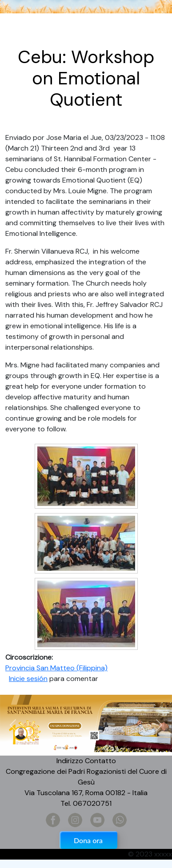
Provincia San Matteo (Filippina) (56, 668)
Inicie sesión (28, 679)
